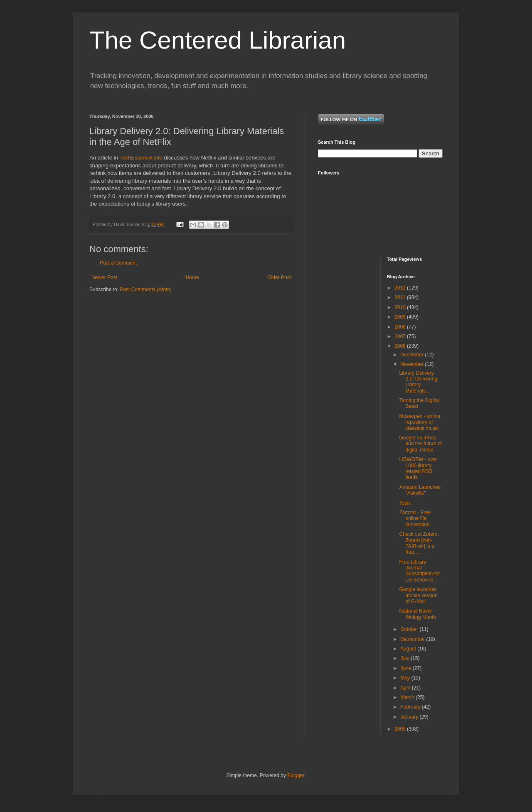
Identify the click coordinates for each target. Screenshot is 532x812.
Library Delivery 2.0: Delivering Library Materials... (418, 382)
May (406, 678)
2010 (401, 307)
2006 (401, 346)
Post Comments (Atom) (146, 289)
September (413, 639)
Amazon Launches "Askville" (420, 490)
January (410, 717)
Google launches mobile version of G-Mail (418, 595)
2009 (401, 317)
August (409, 649)
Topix (405, 503)
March (408, 697)
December (413, 355)
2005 (401, 729)
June (406, 668)
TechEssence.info (141, 158)
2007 (401, 336)
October (410, 629)
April (406, 688)
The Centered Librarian (218, 40)
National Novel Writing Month (417, 614)
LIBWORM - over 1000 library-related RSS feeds (418, 468)
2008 (401, 327)
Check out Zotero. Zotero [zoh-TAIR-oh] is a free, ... (419, 543)
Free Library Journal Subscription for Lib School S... (419, 571)
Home (192, 277)
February (411, 707)
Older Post (279, 277)
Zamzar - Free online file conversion (415, 519)
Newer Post (104, 277)
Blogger (296, 775)
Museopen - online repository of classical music (420, 422)
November (413, 364)
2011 (401, 297)
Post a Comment (118, 263)
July (405, 658)
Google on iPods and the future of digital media (420, 444)
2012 (401, 288)
